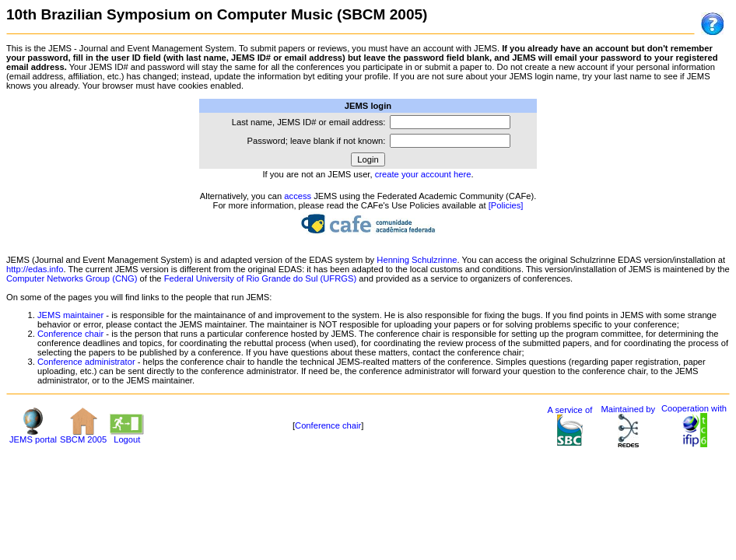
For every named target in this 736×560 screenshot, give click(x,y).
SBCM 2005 (83, 436)
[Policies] (506, 205)
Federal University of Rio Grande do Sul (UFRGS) (260, 278)
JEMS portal (33, 436)
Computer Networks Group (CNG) (72, 278)
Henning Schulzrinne (417, 260)
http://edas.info (35, 269)
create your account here (423, 174)
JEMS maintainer (70, 315)
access (298, 196)
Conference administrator (86, 362)
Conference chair (70, 334)
